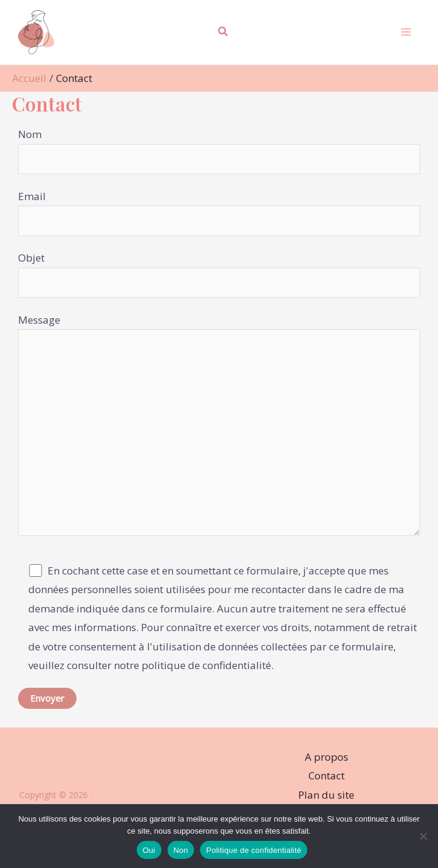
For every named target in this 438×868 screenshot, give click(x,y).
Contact (327, 775)
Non (181, 850)
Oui (149, 850)
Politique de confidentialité (254, 850)
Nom (219, 151)
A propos (327, 757)
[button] (224, 33)
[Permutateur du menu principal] (405, 33)
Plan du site (326, 795)
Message (219, 427)
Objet (219, 274)
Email (219, 213)
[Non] (423, 836)
